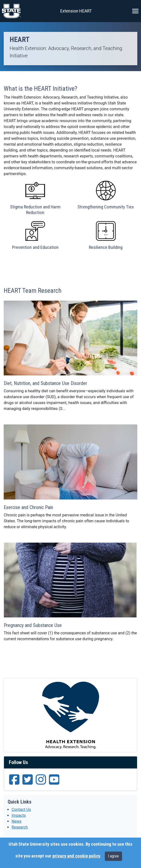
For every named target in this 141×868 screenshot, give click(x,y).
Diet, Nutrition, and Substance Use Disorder (45, 383)
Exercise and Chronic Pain (28, 507)
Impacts (19, 815)
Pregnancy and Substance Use (33, 625)
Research (20, 827)
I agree (113, 856)
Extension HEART (76, 11)
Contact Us (21, 810)
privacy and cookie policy (76, 856)
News (16, 821)
